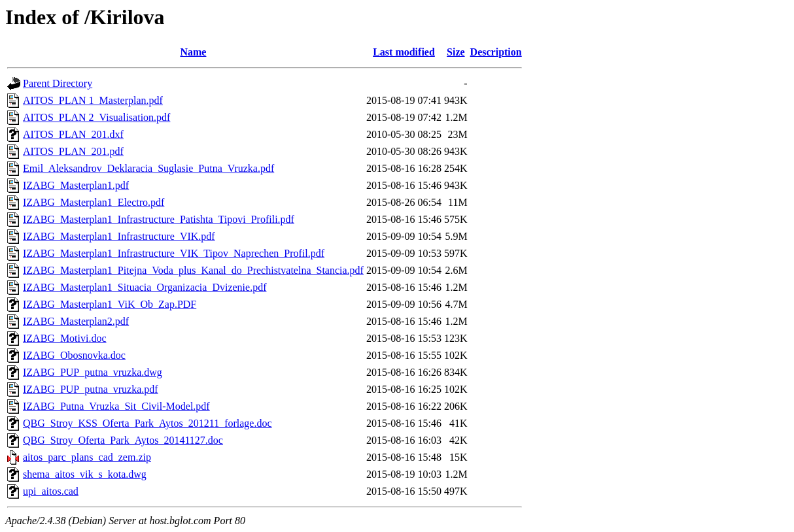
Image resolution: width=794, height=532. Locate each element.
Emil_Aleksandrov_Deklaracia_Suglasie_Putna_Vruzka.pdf (148, 168)
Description (496, 52)
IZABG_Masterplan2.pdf (76, 321)
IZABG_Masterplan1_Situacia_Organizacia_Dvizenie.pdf (145, 287)
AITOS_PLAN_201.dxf (73, 134)
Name (193, 52)
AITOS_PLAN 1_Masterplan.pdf (93, 100)
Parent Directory (58, 83)
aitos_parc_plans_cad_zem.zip (87, 457)
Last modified (404, 52)
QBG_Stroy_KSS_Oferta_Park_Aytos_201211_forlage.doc (147, 423)
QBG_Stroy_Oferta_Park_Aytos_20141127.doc (123, 440)
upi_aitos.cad (51, 491)
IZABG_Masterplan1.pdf (76, 185)
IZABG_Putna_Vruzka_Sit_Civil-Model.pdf (116, 406)
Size (456, 52)
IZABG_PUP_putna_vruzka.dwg (93, 372)
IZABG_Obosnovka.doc (74, 355)
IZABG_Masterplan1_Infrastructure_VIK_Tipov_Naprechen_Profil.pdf (174, 253)
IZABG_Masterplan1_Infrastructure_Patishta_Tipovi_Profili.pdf (159, 219)
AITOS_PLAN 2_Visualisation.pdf (96, 117)
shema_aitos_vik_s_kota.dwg (85, 474)
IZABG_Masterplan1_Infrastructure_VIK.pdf (119, 236)
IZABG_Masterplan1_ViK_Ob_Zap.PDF (110, 304)
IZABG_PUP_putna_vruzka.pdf (91, 389)
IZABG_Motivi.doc (65, 338)
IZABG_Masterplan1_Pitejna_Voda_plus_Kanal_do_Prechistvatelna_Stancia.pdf (193, 270)
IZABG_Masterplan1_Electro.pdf (94, 202)
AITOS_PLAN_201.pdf (73, 151)
